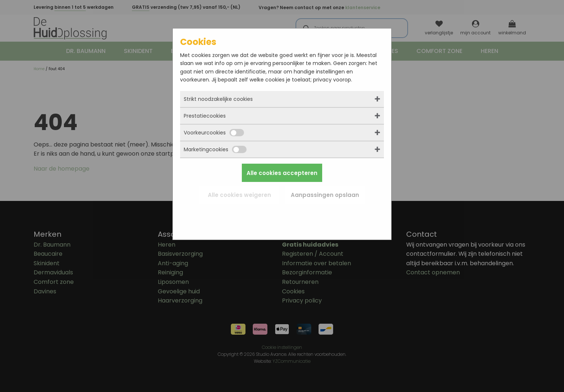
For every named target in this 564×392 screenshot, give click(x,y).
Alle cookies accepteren (282, 173)
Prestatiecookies (205, 116)
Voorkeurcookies (214, 133)
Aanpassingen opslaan (325, 195)
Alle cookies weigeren (239, 195)
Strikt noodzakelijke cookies (218, 99)
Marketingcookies (215, 149)
